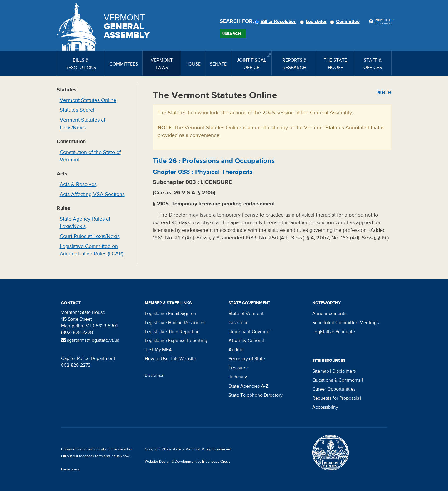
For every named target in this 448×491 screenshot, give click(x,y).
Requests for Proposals (336, 398)
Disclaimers (344, 371)
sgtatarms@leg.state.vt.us (90, 340)
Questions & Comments (337, 380)
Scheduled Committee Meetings (345, 323)
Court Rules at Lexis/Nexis (90, 236)
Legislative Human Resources (175, 323)
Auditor (236, 350)
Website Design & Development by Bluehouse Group (188, 462)
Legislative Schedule (334, 332)
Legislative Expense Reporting (176, 341)
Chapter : (203, 172)
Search (233, 34)
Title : (214, 161)
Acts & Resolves (78, 184)
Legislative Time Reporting (172, 332)
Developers (70, 469)
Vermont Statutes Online (88, 100)
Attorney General (246, 341)
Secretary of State (247, 359)
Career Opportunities (334, 389)
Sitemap (321, 371)
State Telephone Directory (256, 395)
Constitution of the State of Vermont (90, 156)
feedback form (91, 456)
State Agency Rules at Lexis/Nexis (85, 223)
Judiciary (238, 377)
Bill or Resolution (276, 21)
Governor (238, 323)
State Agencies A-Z (248, 386)
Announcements (329, 314)
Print (384, 93)
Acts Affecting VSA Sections (92, 194)
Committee (346, 21)
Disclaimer (154, 376)
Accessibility (325, 407)
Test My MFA (158, 350)
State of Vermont (246, 314)
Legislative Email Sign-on (171, 314)
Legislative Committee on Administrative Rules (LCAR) (91, 250)
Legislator (314, 21)
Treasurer (238, 368)
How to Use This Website (171, 359)
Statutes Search (78, 110)
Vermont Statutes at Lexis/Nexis (82, 124)
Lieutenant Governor (250, 332)
